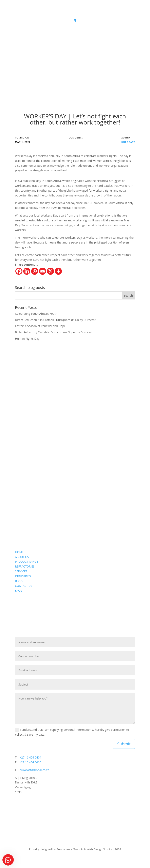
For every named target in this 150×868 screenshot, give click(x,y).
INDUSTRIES (23, 576)
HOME (19, 552)
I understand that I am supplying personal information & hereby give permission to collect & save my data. (72, 732)
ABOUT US (22, 557)
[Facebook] (19, 271)
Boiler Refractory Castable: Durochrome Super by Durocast (54, 332)
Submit (124, 744)
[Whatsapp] (35, 271)
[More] (58, 271)
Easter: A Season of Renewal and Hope (40, 326)
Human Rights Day (27, 339)
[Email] (43, 271)
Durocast (128, 142)
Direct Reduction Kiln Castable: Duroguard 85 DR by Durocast (55, 320)
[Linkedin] (27, 271)
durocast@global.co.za (34, 770)
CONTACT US (24, 586)
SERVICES (21, 571)
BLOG (19, 581)
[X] (50, 271)
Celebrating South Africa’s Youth (36, 314)
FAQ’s (19, 591)
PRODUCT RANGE (26, 562)
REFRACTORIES (25, 566)
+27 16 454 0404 (30, 757)
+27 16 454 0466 (30, 762)
